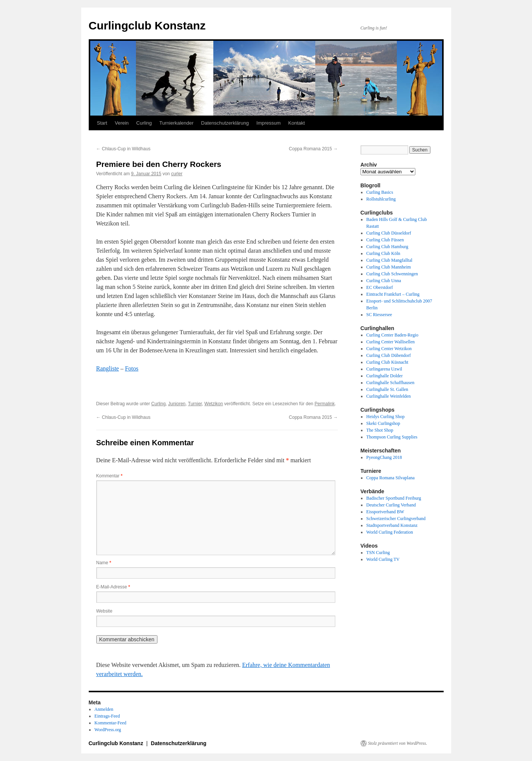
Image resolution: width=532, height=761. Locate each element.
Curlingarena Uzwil (384, 369)
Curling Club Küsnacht (387, 362)
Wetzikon (214, 404)
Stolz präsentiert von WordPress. (398, 743)
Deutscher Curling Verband (391, 505)
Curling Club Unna (384, 281)
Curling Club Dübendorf (389, 355)
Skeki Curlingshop (383, 423)
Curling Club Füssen (385, 240)
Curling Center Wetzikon (389, 349)
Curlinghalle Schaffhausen (390, 383)
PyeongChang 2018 (384, 457)
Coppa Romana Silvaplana (390, 478)
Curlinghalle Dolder (384, 376)
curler (177, 174)
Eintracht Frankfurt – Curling (393, 294)
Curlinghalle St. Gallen (387, 389)
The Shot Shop (380, 430)
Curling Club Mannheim (389, 267)
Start (102, 123)
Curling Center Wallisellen (390, 342)
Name (104, 563)
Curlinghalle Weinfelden (389, 396)
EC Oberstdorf (379, 287)
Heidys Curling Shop (385, 417)
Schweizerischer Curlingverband (396, 519)
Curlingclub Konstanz (147, 25)
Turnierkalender (177, 123)
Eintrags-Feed (107, 716)
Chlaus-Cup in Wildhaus (123, 149)
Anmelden (104, 709)
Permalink (325, 404)
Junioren (177, 404)
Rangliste (108, 368)
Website (104, 611)
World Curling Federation (390, 532)
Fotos (132, 368)
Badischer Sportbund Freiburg (394, 498)
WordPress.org (108, 730)
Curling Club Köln (383, 253)
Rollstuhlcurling (381, 199)
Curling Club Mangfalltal (389, 260)
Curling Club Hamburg (387, 247)
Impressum (268, 123)
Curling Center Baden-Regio (392, 335)
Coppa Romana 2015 (313, 149)
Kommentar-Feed (110, 723)
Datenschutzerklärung (225, 123)
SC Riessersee (379, 315)
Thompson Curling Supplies (392, 437)
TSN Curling (378, 553)
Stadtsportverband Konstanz (392, 525)
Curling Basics (380, 192)
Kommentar (109, 476)
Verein (122, 123)
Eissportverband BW (385, 512)
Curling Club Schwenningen (392, 274)
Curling (144, 123)
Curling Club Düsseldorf (389, 233)
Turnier (195, 404)
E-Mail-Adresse (113, 587)
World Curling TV (383, 559)
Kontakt (296, 123)
